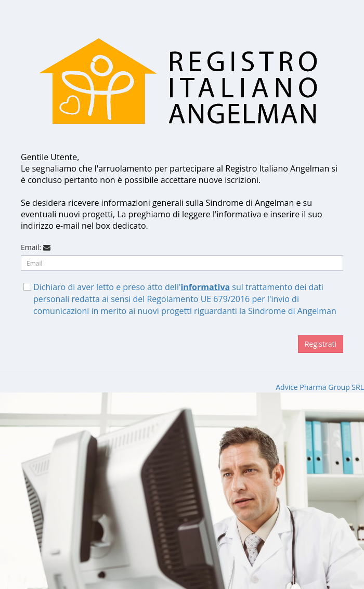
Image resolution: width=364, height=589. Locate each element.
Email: (31, 247)
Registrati (321, 344)
